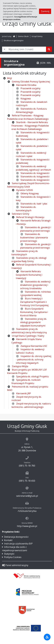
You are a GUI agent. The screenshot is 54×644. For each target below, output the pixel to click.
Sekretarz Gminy (21, 214)
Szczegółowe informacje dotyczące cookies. (20, 18)
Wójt (9, 78)
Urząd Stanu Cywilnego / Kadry (28, 336)
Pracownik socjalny (30, 88)
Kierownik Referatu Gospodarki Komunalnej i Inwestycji (29, 275)
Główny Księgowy (30, 193)
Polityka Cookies (13, 557)
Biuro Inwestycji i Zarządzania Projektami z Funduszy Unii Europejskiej (34, 302)
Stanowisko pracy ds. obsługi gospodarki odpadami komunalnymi (33, 322)
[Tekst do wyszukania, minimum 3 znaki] (26, 49)
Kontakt (8, 540)
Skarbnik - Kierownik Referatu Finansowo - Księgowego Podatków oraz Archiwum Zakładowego (30, 126)
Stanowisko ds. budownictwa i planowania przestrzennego (34, 238)
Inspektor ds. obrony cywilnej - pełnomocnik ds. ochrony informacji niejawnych (34, 360)
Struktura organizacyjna (13, 40)
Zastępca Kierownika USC (34, 346)
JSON (43, 63)
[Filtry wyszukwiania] (4, 49)
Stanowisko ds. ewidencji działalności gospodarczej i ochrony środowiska (35, 285)
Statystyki (9, 554)
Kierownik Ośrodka (26, 85)
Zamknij (45, 11)
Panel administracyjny (15, 565)
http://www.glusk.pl (27, 526)
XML (49, 63)
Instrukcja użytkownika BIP (18, 544)
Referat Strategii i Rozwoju (30, 217)
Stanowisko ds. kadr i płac (34, 204)
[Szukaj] (49, 49)
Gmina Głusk (23, 36)
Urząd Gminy (37, 36)
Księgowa (26, 99)
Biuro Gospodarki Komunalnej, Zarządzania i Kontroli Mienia (34, 312)
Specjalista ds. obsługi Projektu (32, 377)
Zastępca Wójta (20, 366)
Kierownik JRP (24, 393)
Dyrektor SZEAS (25, 190)
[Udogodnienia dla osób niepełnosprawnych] (47, 637)
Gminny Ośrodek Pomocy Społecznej (31, 82)
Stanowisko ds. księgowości (35, 173)
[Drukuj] (38, 63)
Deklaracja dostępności (16, 537)
